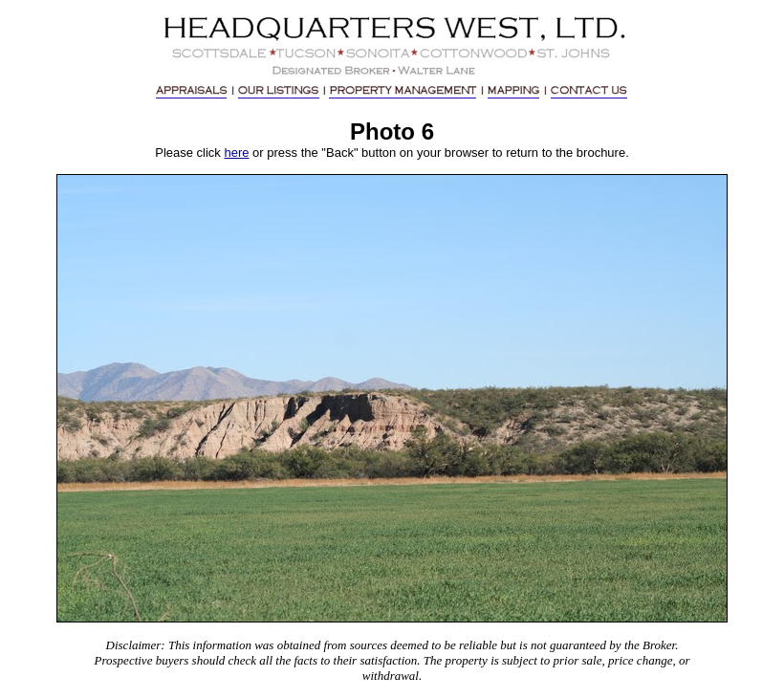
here (236, 153)
